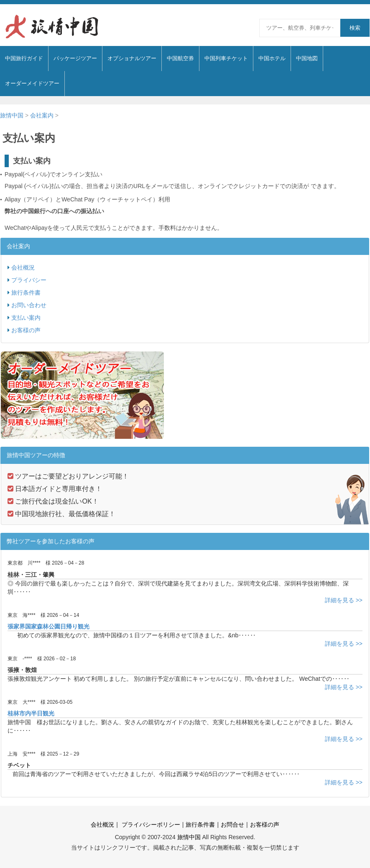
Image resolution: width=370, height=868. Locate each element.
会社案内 (42, 115)
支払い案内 (26, 318)
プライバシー (29, 280)
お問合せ (232, 825)
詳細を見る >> (344, 600)
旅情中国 (12, 115)
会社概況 (23, 267)
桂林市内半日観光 (31, 713)
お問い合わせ (29, 305)
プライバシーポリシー (150, 825)
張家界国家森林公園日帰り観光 (48, 626)
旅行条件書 (26, 293)
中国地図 (307, 58)
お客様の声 (26, 330)
